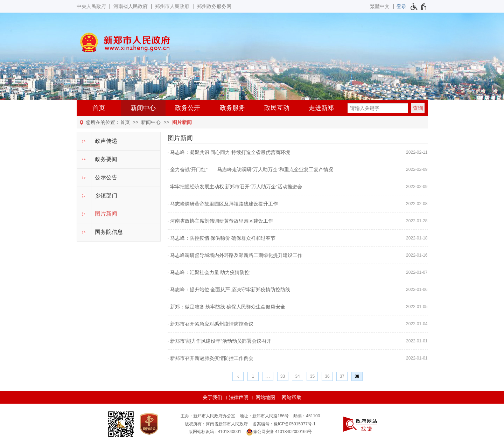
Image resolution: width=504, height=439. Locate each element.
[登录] (401, 6)
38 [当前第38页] (357, 376)
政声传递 (106, 141)
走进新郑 (321, 108)
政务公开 (188, 108)
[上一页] (238, 376)
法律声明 (239, 397)
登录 (401, 6)
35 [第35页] (312, 376)
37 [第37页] (342, 376)
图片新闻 (182, 122)
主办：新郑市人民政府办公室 (208, 416)
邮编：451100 (307, 416)
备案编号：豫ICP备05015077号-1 (284, 424)
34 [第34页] (297, 376)
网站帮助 (292, 397)
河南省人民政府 (131, 6)
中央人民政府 (91, 6)
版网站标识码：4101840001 (215, 432)
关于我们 (212, 397)
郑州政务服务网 (214, 6)
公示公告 (106, 177)
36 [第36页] (327, 376)
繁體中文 (380, 6)
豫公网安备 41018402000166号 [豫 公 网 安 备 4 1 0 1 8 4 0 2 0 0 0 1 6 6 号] (279, 432)
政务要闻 (106, 159)
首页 (99, 108)
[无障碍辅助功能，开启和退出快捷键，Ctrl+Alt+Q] (419, 7)
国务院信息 (109, 232)
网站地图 (265, 397)
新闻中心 (143, 108)
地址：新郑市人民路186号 (264, 416)
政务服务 (232, 108)
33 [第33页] (283, 376)
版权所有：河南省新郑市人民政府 (216, 424)
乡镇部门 (106, 196)
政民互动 (277, 108)
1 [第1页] (253, 376)
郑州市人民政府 (172, 6)
